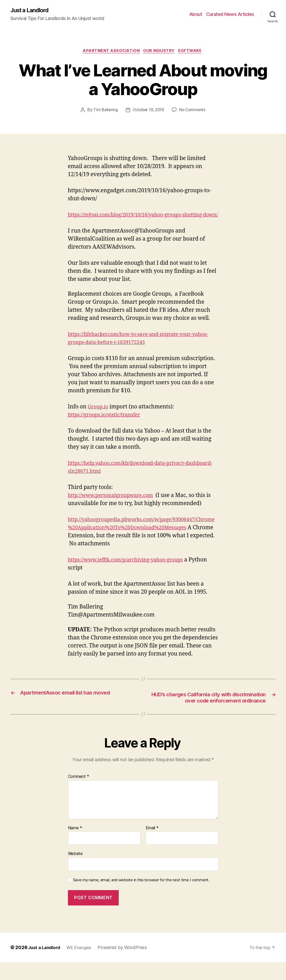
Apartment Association (110, 52)
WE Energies (82, 965)
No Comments (194, 111)
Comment (79, 794)
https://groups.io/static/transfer (108, 424)
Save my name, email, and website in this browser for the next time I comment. (141, 898)
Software (193, 52)
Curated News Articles (230, 14)
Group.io (99, 416)
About (196, 14)
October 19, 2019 (148, 111)
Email (152, 846)
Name (75, 846)
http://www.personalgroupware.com (115, 505)
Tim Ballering (104, 111)
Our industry (160, 52)
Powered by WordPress (126, 965)
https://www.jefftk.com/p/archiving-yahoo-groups (131, 569)
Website (75, 871)
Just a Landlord (32, 10)
